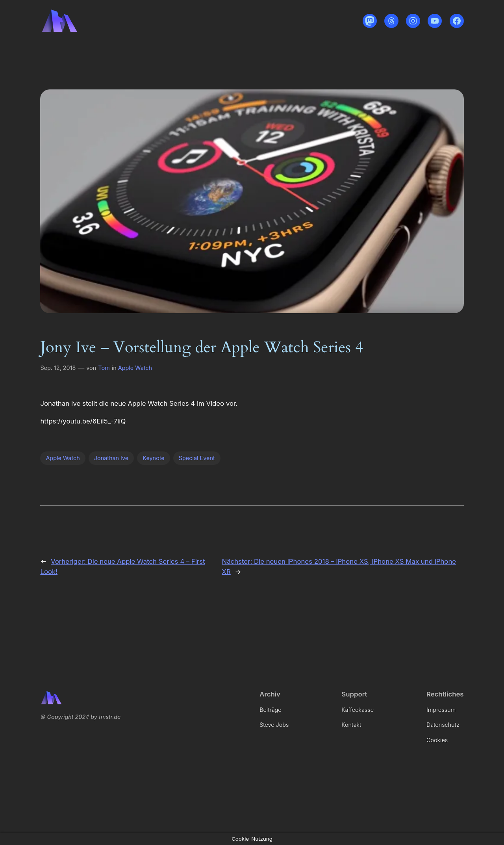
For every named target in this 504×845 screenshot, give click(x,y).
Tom (104, 368)
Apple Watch (135, 368)
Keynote (153, 458)
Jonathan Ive (111, 458)
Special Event (197, 458)
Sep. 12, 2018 (58, 368)
